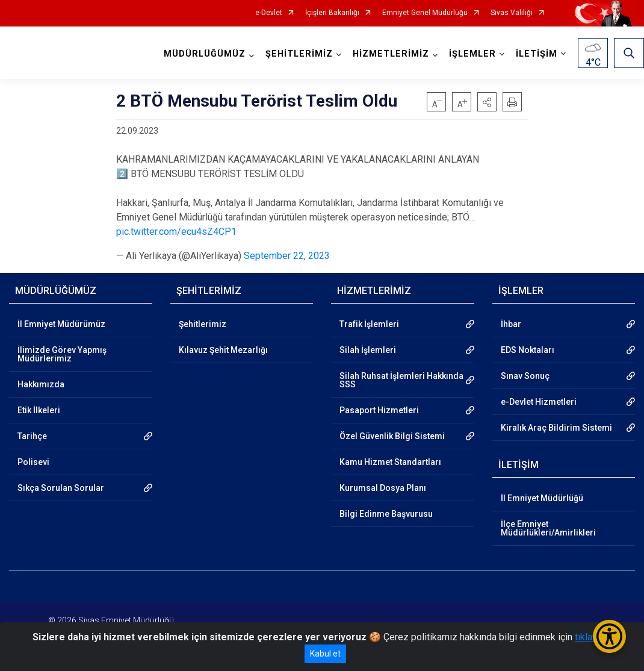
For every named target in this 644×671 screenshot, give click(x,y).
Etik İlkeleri (39, 410)
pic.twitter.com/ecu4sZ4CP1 (176, 232)
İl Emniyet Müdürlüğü (542, 498)
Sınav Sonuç (525, 376)
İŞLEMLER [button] (472, 54)
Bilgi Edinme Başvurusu (386, 514)
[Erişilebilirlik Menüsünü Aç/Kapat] (609, 636)
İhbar (511, 324)
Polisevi (33, 462)
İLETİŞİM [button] (537, 54)
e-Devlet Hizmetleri (539, 402)
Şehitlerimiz (203, 324)
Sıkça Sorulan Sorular (61, 488)
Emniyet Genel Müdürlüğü (425, 13)
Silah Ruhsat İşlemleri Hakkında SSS (401, 380)
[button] (487, 102)
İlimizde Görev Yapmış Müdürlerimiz (62, 354)
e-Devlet (269, 13)
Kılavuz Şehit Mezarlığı (223, 350)
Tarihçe (32, 436)
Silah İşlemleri (368, 350)
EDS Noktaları (528, 350)
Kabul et (325, 654)
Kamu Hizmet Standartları (390, 462)
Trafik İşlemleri (369, 324)
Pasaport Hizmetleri (379, 410)
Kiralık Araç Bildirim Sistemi (556, 428)
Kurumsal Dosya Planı (383, 488)
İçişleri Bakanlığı (332, 13)
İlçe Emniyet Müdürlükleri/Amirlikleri (548, 528)
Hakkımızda (41, 384)
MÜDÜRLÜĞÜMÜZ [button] (205, 54)
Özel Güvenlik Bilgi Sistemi (392, 436)
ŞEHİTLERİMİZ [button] (299, 54)
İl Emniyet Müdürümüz (61, 324)
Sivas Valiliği (512, 13)
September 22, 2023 (287, 256)
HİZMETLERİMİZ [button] (391, 54)
